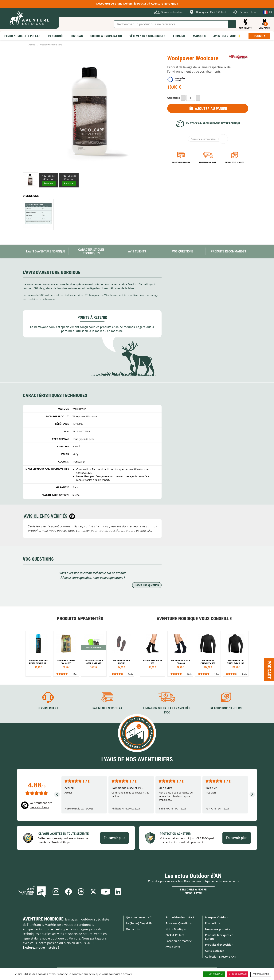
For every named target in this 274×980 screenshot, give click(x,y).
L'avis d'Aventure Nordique (46, 251)
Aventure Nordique (43, 919)
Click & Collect (175, 935)
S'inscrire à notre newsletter (193, 891)
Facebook (68, 891)
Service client (48, 708)
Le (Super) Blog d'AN (139, 923)
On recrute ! (134, 929)
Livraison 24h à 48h (208, 162)
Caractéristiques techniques (91, 251)
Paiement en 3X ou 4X (181, 162)
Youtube (106, 891)
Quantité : (174, 98)
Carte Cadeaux (215, 950)
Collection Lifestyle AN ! (221, 957)
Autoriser (49, 183)
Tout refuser (238, 974)
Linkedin (118, 891)
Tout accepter (214, 974)
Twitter (93, 891)
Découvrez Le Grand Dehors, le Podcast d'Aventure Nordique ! (137, 4)
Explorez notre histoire (40, 947)
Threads (81, 891)
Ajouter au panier (211, 109)
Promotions (213, 923)
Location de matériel (179, 941)
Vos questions (183, 251)
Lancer (232, 24)
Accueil (32, 45)
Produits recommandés (228, 251)
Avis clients (173, 947)
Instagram (56, 891)
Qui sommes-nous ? (139, 917)
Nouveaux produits (218, 929)
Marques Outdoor (217, 917)
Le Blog (33, 891)
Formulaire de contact (180, 917)
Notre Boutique (176, 929)
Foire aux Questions (179, 923)
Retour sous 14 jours (235, 162)
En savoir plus (114, 838)
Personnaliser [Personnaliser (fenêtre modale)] (261, 974)
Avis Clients (137, 251)
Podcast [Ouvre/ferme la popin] (269, 670)
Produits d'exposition (219, 945)
